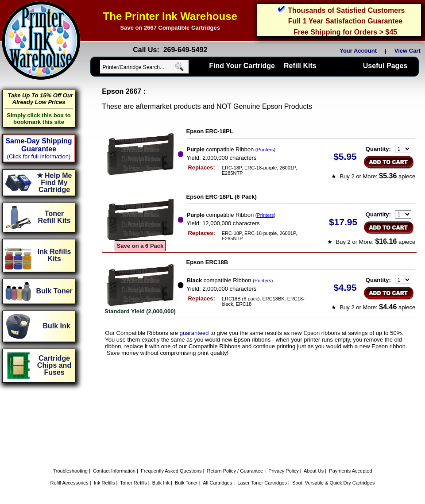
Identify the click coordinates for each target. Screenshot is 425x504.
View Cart (409, 51)
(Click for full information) (39, 156)
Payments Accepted (350, 471)
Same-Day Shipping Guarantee (39, 145)
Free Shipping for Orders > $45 (345, 32)
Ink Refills (104, 483)
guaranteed (194, 333)
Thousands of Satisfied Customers (346, 10)
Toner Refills (133, 483)
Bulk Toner (186, 483)
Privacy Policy (283, 471)
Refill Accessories (70, 483)
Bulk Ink (161, 483)
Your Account (358, 51)
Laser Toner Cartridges (262, 483)
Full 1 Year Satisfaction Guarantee (345, 21)
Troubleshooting (70, 471)
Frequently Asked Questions (171, 471)
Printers (266, 150)
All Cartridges (217, 483)
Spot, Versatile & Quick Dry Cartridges (333, 483)
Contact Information (114, 471)
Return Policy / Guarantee (235, 471)
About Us (314, 471)
